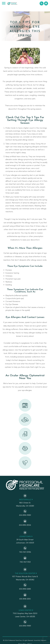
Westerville (25, 500)
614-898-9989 (25, 515)
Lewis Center (25, 610)
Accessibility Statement (40, 640)
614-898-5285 (25, 589)
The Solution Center (25, 573)
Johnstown (25, 536)
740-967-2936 (25, 552)
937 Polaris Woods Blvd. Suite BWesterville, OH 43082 (25, 578)
